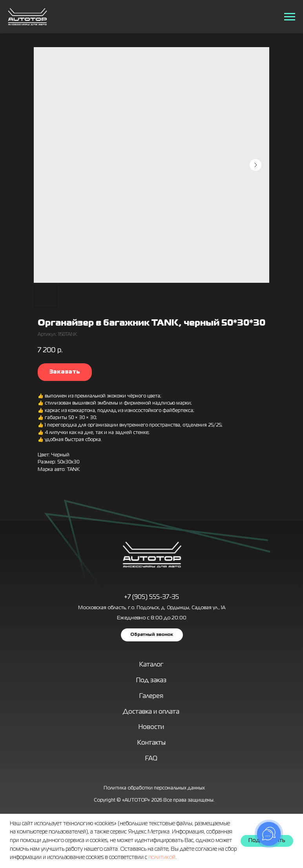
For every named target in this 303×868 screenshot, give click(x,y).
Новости (151, 727)
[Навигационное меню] (290, 17)
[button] (152, 635)
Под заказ (151, 681)
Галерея (151, 696)
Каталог (151, 665)
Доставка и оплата (151, 712)
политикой (162, 857)
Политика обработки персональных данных (154, 788)
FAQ (151, 759)
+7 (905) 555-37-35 (151, 597)
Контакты (151, 743)
